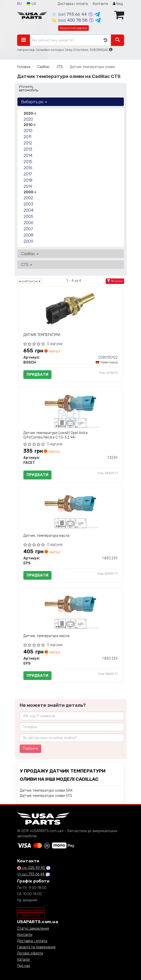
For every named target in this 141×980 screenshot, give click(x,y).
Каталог (24, 960)
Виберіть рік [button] (34, 102)
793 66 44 (70, 14)
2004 (28, 210)
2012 (28, 143)
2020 (28, 119)
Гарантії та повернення (36, 947)
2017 (28, 174)
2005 (28, 216)
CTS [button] (27, 265)
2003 (28, 204)
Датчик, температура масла (46, 536)
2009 (28, 241)
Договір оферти (30, 953)
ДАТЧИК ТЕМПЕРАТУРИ (42, 335)
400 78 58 (70, 20)
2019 (28, 186)
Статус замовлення (33, 929)
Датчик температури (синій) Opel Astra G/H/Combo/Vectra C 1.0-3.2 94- (55, 435)
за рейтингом (30, 281)
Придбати (37, 374)
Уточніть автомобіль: (29, 88)
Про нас (24, 966)
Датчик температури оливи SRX (46, 791)
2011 (27, 137)
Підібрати (30, 749)
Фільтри (115, 281)
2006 (28, 223)
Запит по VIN (31, 915)
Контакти (100, 4)
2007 (28, 229)
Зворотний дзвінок (73, 28)
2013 (28, 149)
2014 (28, 155)
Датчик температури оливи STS (46, 796)
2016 (28, 168)
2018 (28, 180)
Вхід (118, 4)
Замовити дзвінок (31, 910)
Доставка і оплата (73, 4)
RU (19, 4)
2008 (28, 235)
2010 (28, 131)
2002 (28, 198)
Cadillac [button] (30, 254)
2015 (28, 162)
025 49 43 (31, 868)
